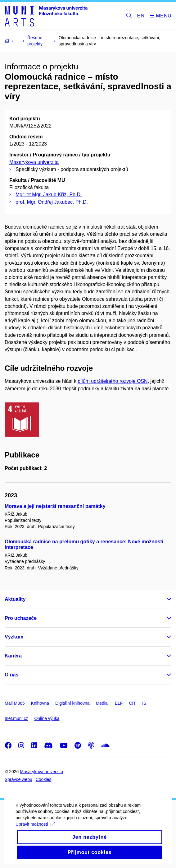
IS (144, 703)
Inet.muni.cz (16, 718)
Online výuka (47, 718)
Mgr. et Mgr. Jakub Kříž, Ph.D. (49, 195)
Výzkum (14, 637)
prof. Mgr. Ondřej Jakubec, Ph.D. (52, 202)
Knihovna (40, 703)
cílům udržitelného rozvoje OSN (113, 381)
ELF (119, 703)
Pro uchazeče (21, 618)
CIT (132, 703)
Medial (102, 703)
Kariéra (13, 656)
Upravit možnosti (35, 831)
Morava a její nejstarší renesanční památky (55, 506)
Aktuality (15, 599)
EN (141, 16)
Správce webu (18, 779)
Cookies (44, 779)
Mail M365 (15, 703)
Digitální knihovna (72, 703)
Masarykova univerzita (34, 162)
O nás (11, 675)
